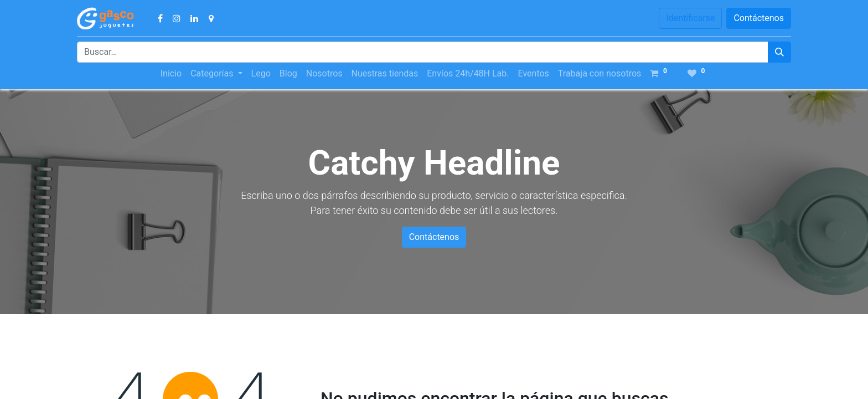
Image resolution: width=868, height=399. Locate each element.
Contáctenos (759, 18)
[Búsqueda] (779, 52)
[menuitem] (171, 74)
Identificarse (690, 18)
